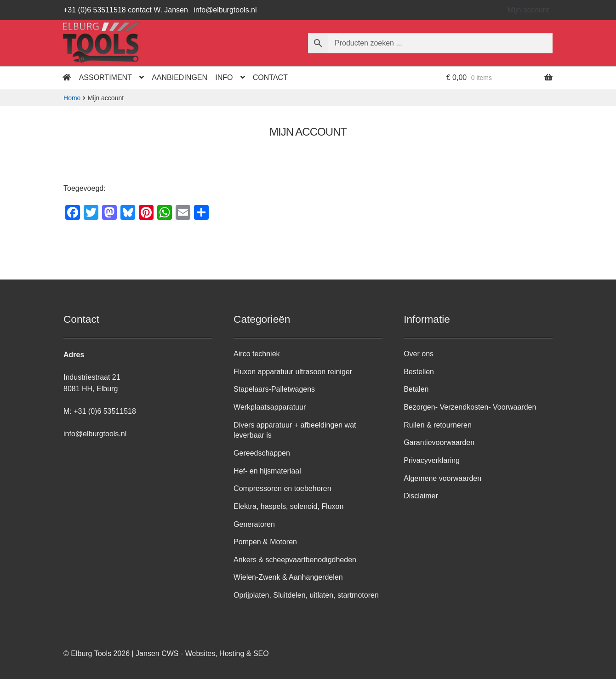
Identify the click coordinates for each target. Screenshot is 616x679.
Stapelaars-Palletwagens (274, 389)
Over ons (419, 354)
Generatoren (254, 524)
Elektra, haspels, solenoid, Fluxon (288, 506)
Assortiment (106, 77)
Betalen (416, 389)
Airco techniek (257, 354)
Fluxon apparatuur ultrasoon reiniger (293, 372)
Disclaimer (421, 496)
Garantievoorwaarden (439, 442)
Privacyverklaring (432, 460)
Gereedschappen (262, 453)
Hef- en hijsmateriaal (267, 471)
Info (224, 77)
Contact (270, 77)
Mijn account (528, 10)
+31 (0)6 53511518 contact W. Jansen (126, 10)
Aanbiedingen (180, 77)
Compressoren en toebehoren (282, 488)
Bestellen (419, 372)
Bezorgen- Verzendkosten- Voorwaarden (470, 407)
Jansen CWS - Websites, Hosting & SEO (202, 653)
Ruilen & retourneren (438, 425)
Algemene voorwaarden (442, 478)
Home (72, 98)
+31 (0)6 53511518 (105, 411)
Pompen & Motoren (265, 542)
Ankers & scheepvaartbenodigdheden (295, 560)
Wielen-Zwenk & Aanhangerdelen (288, 577)
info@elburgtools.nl (225, 10)
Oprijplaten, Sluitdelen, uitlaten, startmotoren (306, 595)
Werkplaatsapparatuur (270, 407)
